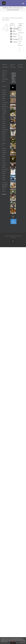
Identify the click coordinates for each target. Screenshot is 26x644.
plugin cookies (23, 642)
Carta (14, 31)
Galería (15, 37)
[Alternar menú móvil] (23, 4)
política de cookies (13, 641)
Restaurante (16, 29)
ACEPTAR (13, 643)
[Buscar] (20, 50)
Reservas (15, 34)
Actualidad (15, 39)
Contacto (15, 42)
